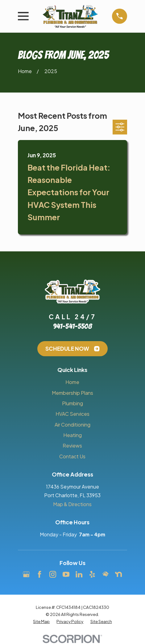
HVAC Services (72, 414)
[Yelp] (92, 574)
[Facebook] (39, 574)
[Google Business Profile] (26, 574)
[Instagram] (53, 574)
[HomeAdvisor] (106, 574)
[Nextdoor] (118, 574)
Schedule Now (72, 349)
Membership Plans (72, 393)
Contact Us (72, 456)
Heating (72, 435)
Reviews (72, 446)
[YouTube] (66, 574)
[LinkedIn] (79, 574)
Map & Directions (72, 504)
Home (72, 382)
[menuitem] (41, 621)
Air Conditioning (72, 425)
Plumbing (72, 403)
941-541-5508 (72, 326)
